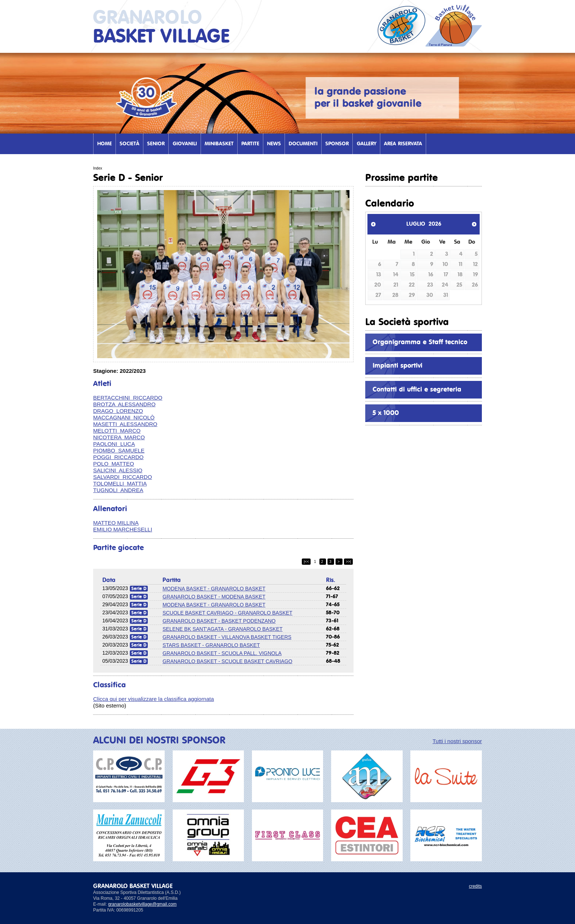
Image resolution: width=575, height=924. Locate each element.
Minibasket (219, 144)
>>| (348, 562)
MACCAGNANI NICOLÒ (124, 417)
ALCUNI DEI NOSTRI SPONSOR (159, 741)
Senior (156, 144)
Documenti (303, 144)
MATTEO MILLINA (116, 523)
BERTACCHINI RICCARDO (128, 398)
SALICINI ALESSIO (118, 470)
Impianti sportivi (398, 366)
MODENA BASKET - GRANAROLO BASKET (214, 589)
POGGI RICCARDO (118, 457)
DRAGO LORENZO (118, 411)
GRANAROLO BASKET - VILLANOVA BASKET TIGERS (227, 637)
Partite (250, 144)
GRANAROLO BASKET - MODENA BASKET (214, 597)
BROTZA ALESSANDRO (124, 404)
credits (475, 886)
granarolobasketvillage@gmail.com (142, 904)
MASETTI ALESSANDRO (125, 424)
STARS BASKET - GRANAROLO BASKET (211, 645)
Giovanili (185, 144)
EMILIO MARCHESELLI (123, 529)
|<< (306, 562)
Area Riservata (403, 144)
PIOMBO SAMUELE (119, 450)
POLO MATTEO (113, 464)
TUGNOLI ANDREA (118, 490)
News (274, 144)
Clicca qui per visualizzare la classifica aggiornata (153, 699)
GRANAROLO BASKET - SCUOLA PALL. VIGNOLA (222, 653)
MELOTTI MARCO (117, 431)
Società (129, 144)
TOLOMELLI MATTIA (120, 483)
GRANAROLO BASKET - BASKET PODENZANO (219, 621)
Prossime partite (402, 178)
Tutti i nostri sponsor (457, 741)
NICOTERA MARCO (119, 437)
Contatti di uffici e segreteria (417, 390)
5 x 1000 (386, 413)
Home (105, 144)
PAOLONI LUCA (114, 444)
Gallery (367, 144)
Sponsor (337, 144)
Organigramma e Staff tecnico (420, 342)
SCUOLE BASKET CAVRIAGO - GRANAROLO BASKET (227, 613)
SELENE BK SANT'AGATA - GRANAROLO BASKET (222, 629)
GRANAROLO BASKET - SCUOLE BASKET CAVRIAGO (227, 661)
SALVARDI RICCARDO (122, 477)
